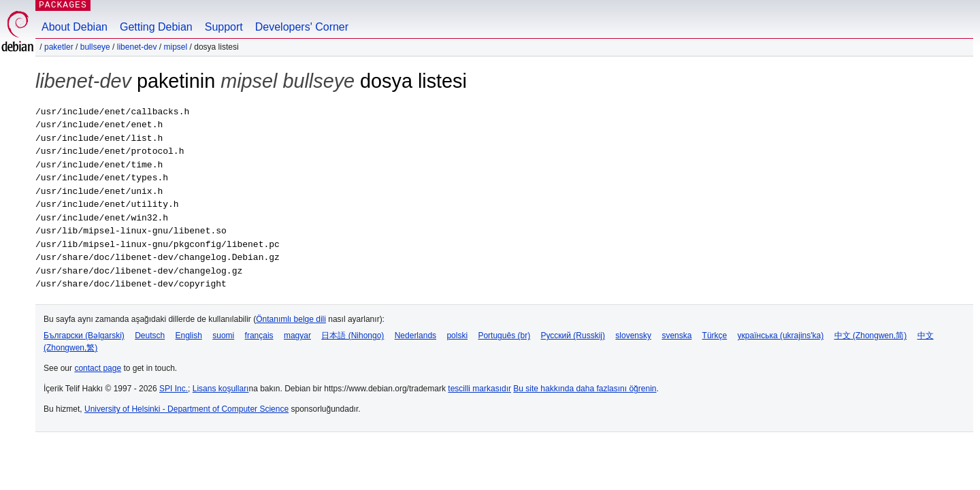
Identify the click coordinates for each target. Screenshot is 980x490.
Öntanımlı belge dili (291, 319)
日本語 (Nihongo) (353, 336)
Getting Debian (156, 27)
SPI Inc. (174, 389)
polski (457, 336)
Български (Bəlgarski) (84, 336)
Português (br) (504, 336)
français (259, 336)
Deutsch (150, 336)
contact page (98, 368)
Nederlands (415, 336)
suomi (223, 336)
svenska (676, 336)
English (189, 336)
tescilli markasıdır (479, 389)
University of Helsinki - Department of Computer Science (186, 409)
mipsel (176, 47)
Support (224, 27)
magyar (297, 336)
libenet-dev (137, 47)
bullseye (95, 47)
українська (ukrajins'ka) (781, 336)
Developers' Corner (302, 27)
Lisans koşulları (221, 389)
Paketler (59, 47)
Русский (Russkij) (573, 336)
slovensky (633, 336)
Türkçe (715, 336)
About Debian (75, 27)
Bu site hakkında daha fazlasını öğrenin (585, 389)
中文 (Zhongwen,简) (871, 336)
